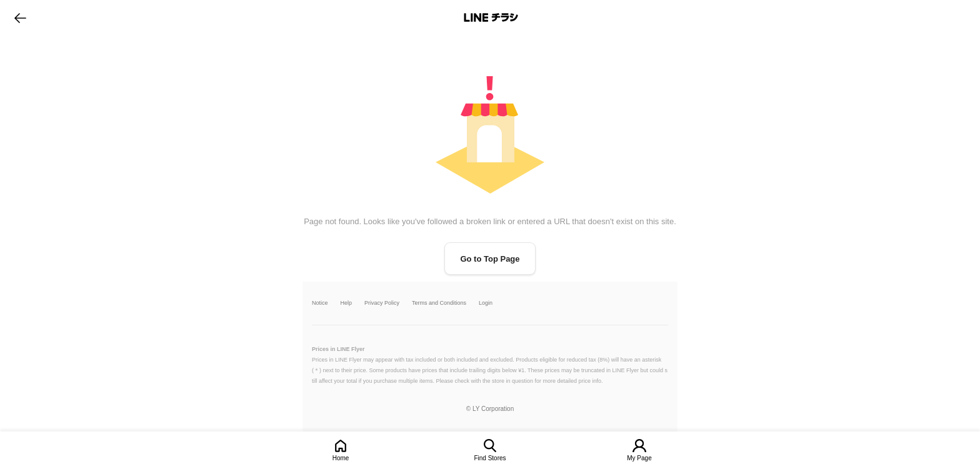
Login (486, 303)
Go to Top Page (490, 259)
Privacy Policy (382, 303)
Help (347, 303)
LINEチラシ (491, 17)
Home (341, 458)
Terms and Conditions (439, 303)
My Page (639, 458)
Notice (320, 303)
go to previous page (20, 17)
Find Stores (490, 458)
